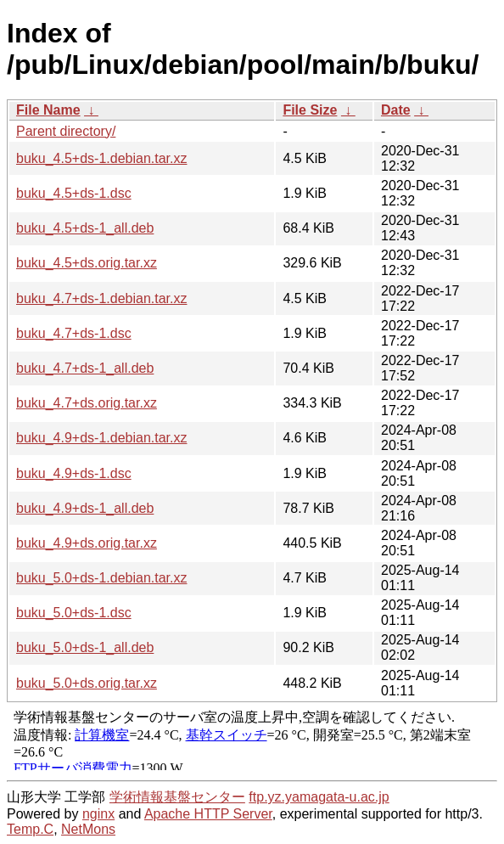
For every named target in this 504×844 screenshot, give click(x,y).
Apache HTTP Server (208, 814)
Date (396, 110)
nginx (98, 814)
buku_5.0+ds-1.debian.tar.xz (101, 578)
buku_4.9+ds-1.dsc (74, 473)
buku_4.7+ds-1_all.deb (85, 368)
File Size (310, 110)
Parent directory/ (66, 131)
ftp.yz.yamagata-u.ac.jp (319, 797)
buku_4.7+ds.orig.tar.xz (87, 403)
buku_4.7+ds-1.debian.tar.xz (101, 298)
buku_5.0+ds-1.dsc (74, 613)
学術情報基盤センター (177, 797)
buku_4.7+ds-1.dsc (74, 333)
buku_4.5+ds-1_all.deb (85, 228)
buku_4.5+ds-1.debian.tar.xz (101, 158)
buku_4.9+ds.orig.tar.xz (87, 543)
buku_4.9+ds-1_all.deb (85, 508)
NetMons (88, 829)
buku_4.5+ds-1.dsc (74, 193)
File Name (48, 110)
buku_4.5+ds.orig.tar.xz (87, 263)
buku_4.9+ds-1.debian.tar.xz (101, 438)
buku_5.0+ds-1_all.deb (85, 647)
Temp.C (30, 829)
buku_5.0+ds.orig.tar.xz (87, 683)
